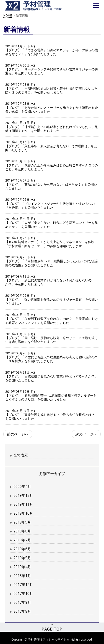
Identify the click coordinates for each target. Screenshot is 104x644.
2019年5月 (22, 558)
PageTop (52, 627)
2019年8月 (22, 531)
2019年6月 (22, 549)
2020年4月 (22, 486)
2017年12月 (23, 585)
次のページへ (86, 434)
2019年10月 (23, 513)
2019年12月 (23, 495)
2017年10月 (23, 593)
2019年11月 (23, 504)
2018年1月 (22, 576)
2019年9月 (22, 522)
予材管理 (39, 6)
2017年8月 (22, 611)
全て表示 (21, 455)
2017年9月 (22, 602)
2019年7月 (22, 540)
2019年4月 (22, 567)
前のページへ (18, 434)
